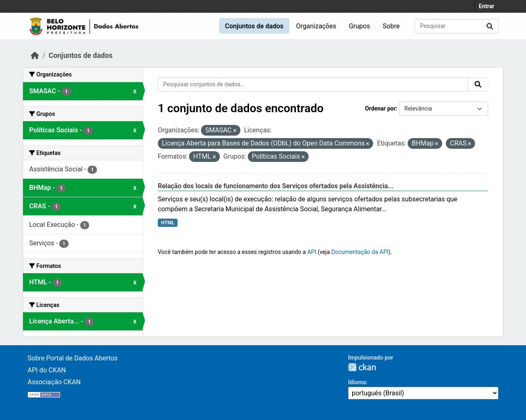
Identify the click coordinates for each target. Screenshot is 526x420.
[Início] (35, 55)
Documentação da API (360, 252)
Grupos (360, 26)
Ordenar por (380, 108)
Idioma (357, 382)
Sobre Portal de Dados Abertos (73, 358)
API (312, 252)
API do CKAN (47, 370)
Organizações (316, 26)
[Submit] (490, 26)
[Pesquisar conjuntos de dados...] (457, 26)
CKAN (362, 367)
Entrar (487, 6)
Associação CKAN (54, 382)
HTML (168, 223)
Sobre (391, 26)
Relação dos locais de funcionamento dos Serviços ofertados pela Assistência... (276, 186)
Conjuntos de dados (254, 26)
